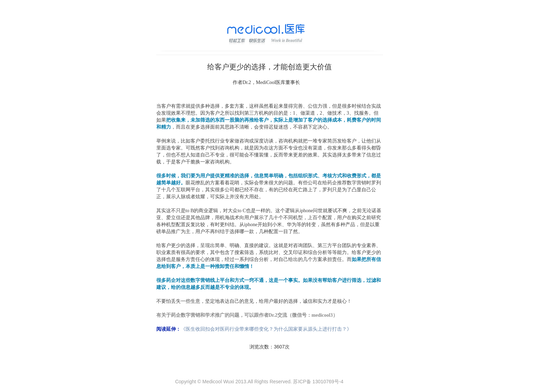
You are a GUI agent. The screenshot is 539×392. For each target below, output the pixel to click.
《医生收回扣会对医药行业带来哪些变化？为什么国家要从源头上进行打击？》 (266, 329)
